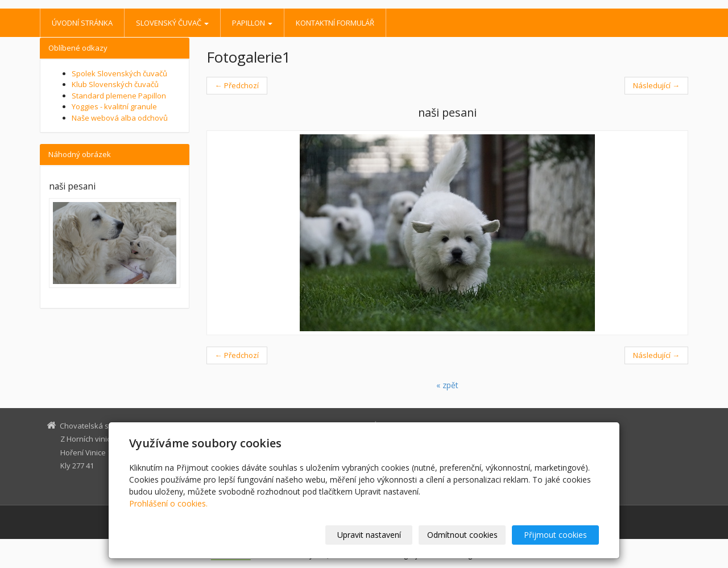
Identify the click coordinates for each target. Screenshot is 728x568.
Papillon (252, 23)
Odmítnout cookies (462, 535)
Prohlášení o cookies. (168, 503)
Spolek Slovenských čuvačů (119, 73)
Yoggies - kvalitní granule (114, 106)
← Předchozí (237, 85)
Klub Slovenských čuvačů (115, 84)
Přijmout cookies (555, 535)
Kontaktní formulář (335, 23)
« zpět (447, 385)
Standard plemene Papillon (119, 96)
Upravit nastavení (369, 535)
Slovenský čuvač (172, 23)
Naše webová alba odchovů (120, 118)
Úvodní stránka (82, 23)
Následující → (656, 85)
